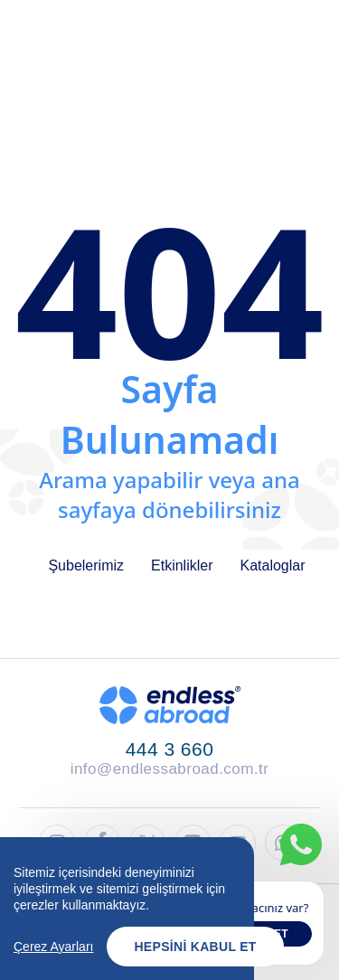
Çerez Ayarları (53, 952)
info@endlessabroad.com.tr (170, 769)
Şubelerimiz (86, 565)
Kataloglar (273, 565)
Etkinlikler (182, 565)
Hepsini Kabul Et (195, 952)
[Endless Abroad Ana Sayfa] (170, 705)
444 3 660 (170, 749)
